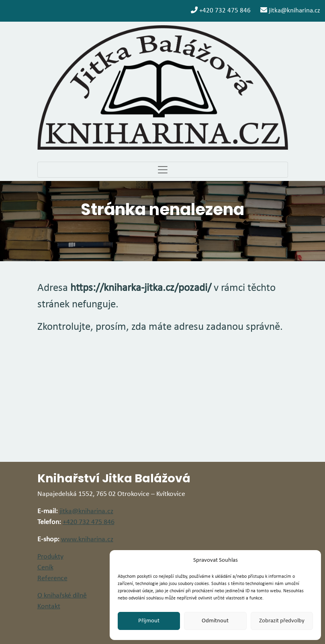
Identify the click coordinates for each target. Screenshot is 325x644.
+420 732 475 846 (221, 10)
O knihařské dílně (62, 596)
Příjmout (149, 621)
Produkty (50, 557)
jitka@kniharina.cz (290, 10)
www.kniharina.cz (87, 539)
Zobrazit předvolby (282, 621)
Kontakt (49, 606)
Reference (52, 578)
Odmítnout (215, 621)
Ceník (45, 568)
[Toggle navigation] (163, 170)
